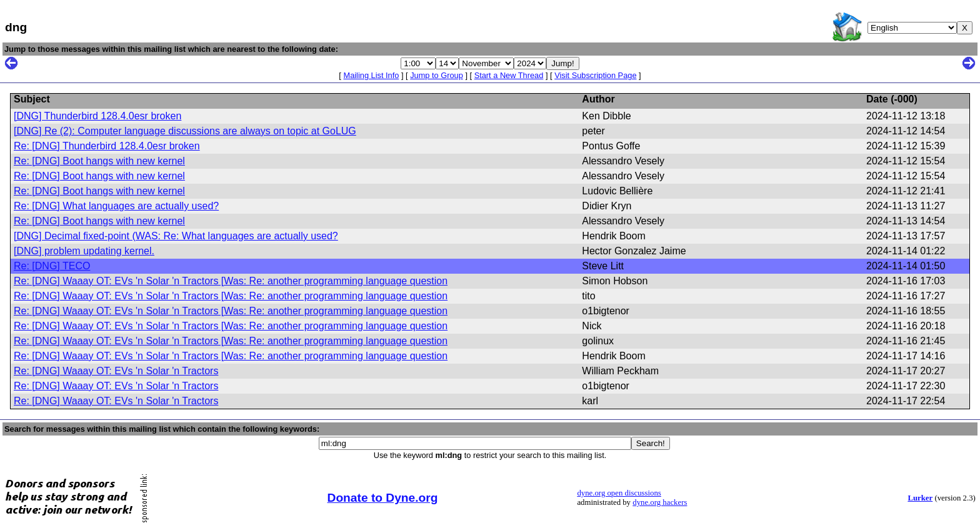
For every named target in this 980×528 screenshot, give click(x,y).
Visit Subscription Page (595, 75)
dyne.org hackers (660, 502)
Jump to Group (437, 75)
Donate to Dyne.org (383, 498)
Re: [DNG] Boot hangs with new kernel (99, 161)
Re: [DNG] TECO (52, 266)
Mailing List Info (371, 75)
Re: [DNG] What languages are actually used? (116, 206)
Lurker (920, 498)
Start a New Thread (509, 75)
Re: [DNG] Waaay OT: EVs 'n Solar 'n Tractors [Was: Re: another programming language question (231, 281)
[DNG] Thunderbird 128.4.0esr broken (97, 116)
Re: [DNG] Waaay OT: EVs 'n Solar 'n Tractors (116, 371)
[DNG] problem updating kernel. (84, 251)
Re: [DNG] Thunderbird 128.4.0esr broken (107, 146)
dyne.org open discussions (619, 493)
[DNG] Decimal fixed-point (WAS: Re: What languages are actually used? (176, 236)
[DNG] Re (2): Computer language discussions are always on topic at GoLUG (185, 131)
